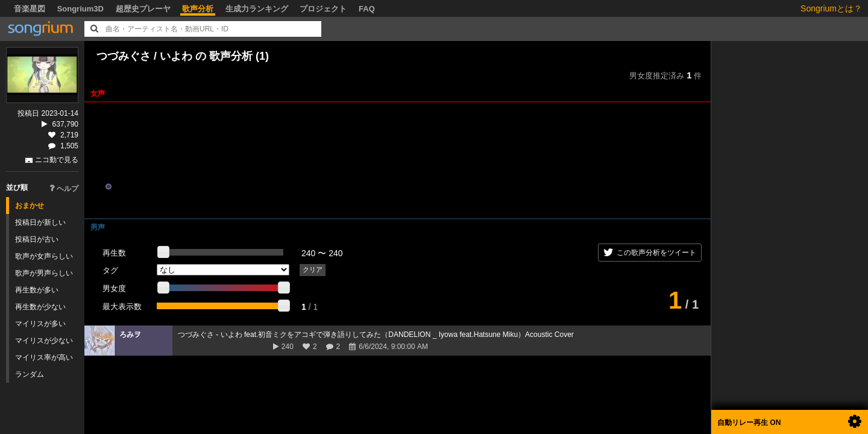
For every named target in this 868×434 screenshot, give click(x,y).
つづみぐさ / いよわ (146, 56)
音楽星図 (30, 9)
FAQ (367, 9)
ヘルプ (64, 189)
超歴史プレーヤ (143, 9)
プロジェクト (323, 9)
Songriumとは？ (831, 8)
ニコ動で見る (57, 160)
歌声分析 (198, 9)
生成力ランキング (257, 9)
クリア (313, 269)
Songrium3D (80, 9)
